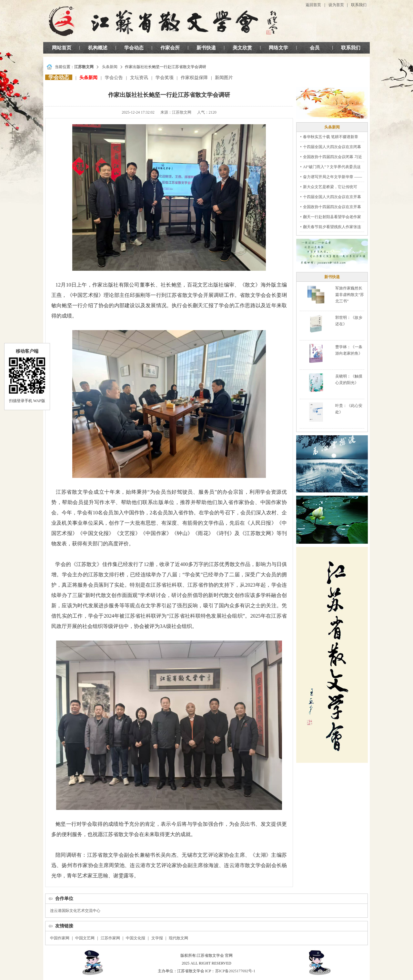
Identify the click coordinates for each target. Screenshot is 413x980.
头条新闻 (110, 67)
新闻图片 (224, 78)
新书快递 (206, 48)
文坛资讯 (139, 78)
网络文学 (278, 48)
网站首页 (62, 48)
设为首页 (336, 5)
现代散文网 (178, 938)
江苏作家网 (110, 938)
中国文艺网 (85, 938)
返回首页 (313, 5)
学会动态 (134, 48)
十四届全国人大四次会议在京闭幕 (332, 147)
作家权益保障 (194, 78)
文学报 (157, 938)
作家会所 (170, 48)
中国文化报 (136, 938)
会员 (315, 48)
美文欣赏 (242, 48)
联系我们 (359, 5)
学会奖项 (165, 78)
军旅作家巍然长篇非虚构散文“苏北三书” (350, 295)
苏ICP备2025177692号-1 (235, 971)
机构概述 (98, 48)
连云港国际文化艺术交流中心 (75, 911)
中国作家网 (60, 938)
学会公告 (114, 78)
